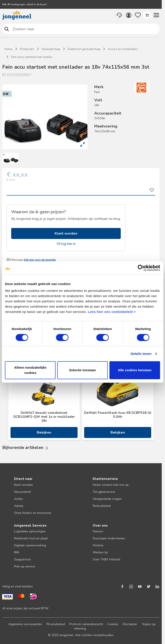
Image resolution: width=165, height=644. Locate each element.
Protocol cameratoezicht (86, 624)
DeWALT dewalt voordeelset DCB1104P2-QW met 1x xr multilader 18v (44, 417)
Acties (18, 499)
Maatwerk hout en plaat (31, 538)
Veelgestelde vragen (107, 499)
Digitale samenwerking (30, 545)
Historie (98, 545)
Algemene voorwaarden (25, 624)
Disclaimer (130, 624)
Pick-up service (25, 566)
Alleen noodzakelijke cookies (30, 370)
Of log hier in (66, 244)
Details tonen (141, 354)
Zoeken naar (7, 29)
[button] (156, 15)
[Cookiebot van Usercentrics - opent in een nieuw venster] (141, 268)
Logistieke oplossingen (30, 531)
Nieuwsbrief (22, 492)
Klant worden (66, 233)
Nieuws (98, 531)
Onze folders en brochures (33, 513)
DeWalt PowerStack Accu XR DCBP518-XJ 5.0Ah (118, 415)
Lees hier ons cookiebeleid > (112, 312)
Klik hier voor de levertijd (40, 260)
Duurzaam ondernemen (109, 538)
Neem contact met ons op (111, 485)
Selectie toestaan (82, 370)
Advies (19, 506)
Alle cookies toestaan (135, 370)
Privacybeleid (56, 624)
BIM (17, 552)
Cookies (113, 624)
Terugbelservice (104, 492)
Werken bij (100, 552)
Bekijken (44, 432)
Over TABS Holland (106, 559)
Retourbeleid (102, 506)
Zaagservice (22, 559)
